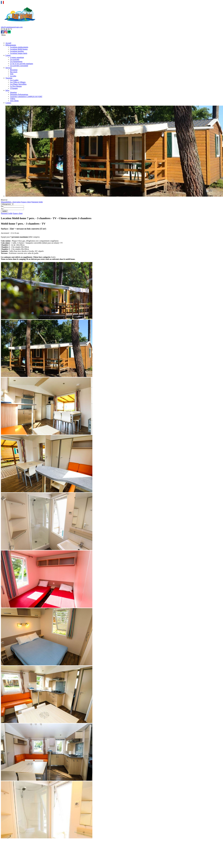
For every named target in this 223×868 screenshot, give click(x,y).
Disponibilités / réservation (11, 202)
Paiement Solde (37, 202)
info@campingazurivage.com (12, 27)
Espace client (26, 202)
